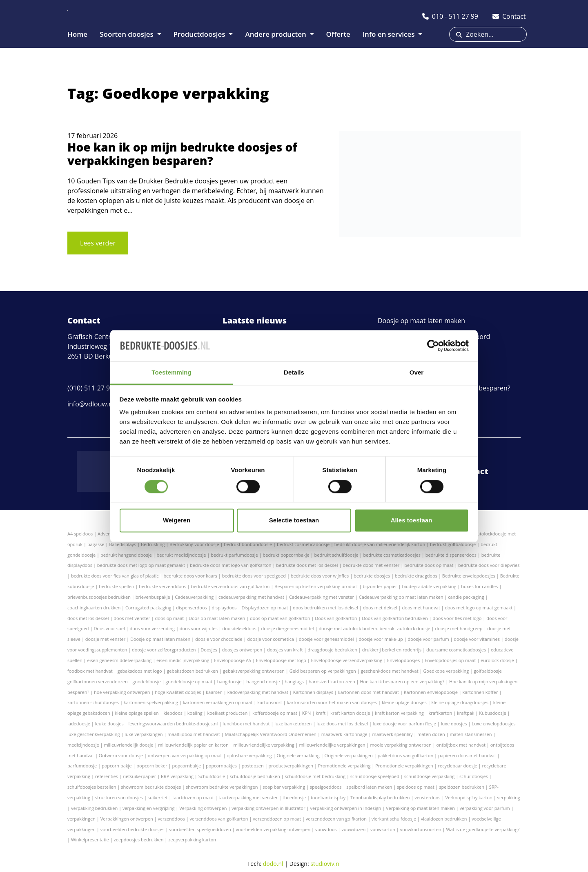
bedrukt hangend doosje (126, 555)
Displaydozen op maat (265, 608)
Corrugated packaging (148, 608)
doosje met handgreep (459, 628)
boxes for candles (479, 586)
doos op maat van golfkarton (280, 618)
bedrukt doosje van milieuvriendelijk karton (380, 544)
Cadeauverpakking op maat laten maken (401, 597)
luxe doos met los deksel (342, 724)
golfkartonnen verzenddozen (98, 681)
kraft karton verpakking (399, 713)
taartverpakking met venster (248, 797)
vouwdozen (353, 829)
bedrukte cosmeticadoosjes (392, 555)
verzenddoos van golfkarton (219, 819)
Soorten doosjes (127, 34)
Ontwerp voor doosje (121, 755)
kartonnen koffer (480, 692)
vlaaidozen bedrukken (444, 819)
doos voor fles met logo (457, 618)
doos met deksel (380, 608)
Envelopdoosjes (403, 660)
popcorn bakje (117, 766)
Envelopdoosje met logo (281, 660)
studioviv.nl (325, 864)
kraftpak (466, 713)
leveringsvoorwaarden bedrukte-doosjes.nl (173, 724)
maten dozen (431, 734)
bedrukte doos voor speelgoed (254, 576)
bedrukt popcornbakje (286, 555)
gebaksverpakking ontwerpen (254, 671)
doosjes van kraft (285, 650)
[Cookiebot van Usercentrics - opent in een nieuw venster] (433, 346)
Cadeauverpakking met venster (322, 597)
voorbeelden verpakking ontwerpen (273, 829)
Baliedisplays (122, 544)
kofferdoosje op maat (275, 713)
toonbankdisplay (328, 797)
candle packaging (466, 597)
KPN (307, 713)
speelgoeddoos (326, 787)
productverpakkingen (291, 766)
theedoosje (294, 797)
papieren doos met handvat (467, 755)
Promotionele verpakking (344, 766)
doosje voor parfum (429, 639)
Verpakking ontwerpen (203, 808)
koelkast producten (227, 713)
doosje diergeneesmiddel (288, 628)
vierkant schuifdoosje (394, 819)
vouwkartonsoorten (421, 829)
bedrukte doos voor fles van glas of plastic (115, 576)
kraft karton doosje (350, 713)
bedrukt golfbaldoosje (453, 544)
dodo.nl (273, 864)
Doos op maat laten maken (217, 618)
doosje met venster (105, 639)
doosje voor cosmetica (271, 639)
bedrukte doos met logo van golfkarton (231, 565)
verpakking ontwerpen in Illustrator (268, 808)
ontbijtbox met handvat (461, 745)
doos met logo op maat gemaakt (479, 608)
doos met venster (132, 618)
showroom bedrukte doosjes (151, 787)
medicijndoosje (83, 745)
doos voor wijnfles (199, 628)
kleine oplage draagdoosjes (460, 702)
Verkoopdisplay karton (469, 797)
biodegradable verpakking (429, 586)
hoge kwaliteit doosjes (178, 692)
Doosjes (209, 650)
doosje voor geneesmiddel (326, 639)
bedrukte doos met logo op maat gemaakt (141, 565)
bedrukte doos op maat (429, 565)
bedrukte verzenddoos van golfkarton (231, 586)
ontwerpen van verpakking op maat (185, 755)
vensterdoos (427, 797)
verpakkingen (81, 819)
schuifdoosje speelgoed (375, 776)
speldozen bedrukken (462, 787)
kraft (321, 713)
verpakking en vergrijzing (149, 808)
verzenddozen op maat (277, 819)
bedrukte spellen (116, 586)
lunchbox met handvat (246, 724)
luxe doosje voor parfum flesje (404, 724)
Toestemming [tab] (171, 373)
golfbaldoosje (488, 671)
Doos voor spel (109, 628)
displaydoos (224, 608)
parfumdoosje (82, 766)
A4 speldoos (80, 534)
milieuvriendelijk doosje (128, 745)
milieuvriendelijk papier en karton (193, 745)
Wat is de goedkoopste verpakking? (483, 829)
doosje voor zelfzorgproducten (164, 650)
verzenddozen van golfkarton (336, 819)
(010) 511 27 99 (90, 388)
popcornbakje (187, 766)
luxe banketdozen (293, 724)
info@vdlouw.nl (91, 404)
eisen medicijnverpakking (183, 660)
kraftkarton (440, 713)
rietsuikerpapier (140, 776)
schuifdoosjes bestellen (92, 787)
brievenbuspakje (153, 597)
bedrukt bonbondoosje (248, 544)
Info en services (390, 34)
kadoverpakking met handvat (258, 692)
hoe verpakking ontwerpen (122, 692)
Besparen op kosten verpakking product (316, 586)
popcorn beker (152, 766)
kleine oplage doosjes (404, 702)
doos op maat (170, 618)
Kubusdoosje (492, 713)
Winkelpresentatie (90, 840)
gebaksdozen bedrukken (192, 671)
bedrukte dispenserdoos (451, 555)
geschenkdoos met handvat (389, 671)
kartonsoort (270, 702)
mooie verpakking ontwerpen (401, 745)
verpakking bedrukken (94, 808)
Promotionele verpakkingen (404, 766)
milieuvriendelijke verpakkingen (332, 745)
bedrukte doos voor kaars (190, 576)
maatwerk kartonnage (344, 734)
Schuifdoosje (212, 776)
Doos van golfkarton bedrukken (395, 618)
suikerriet (158, 797)
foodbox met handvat (90, 671)
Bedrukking (153, 544)
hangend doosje (263, 681)
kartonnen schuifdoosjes (93, 702)
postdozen (253, 766)
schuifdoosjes (474, 776)
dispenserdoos (192, 608)
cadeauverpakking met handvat (251, 597)
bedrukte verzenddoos (163, 586)
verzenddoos (171, 819)
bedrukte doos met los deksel (307, 565)
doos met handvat (421, 608)
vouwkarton (383, 829)
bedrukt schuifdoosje (336, 555)
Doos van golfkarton (336, 618)
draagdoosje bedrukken (332, 650)
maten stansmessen (471, 734)
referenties (107, 776)
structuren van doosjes (119, 797)
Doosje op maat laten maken (421, 321)
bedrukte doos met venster (371, 565)
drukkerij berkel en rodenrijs (392, 650)
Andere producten (276, 34)
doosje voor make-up (381, 639)
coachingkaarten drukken (94, 608)
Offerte (338, 34)
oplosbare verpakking (249, 755)
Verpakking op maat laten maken (420, 808)
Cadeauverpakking (194, 597)
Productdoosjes (200, 34)
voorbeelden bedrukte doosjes (133, 829)
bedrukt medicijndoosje (181, 555)
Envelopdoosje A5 (233, 660)
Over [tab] (417, 373)
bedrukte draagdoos (416, 576)
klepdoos (173, 713)
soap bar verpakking (284, 787)
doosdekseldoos (239, 628)
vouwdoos (326, 829)
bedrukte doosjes (372, 576)
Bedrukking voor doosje (194, 544)
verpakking (509, 797)
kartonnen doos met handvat (369, 692)
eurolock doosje (497, 660)
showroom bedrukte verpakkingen (222, 787)
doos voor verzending (152, 628)
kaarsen (214, 692)
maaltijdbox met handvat (194, 734)
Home (77, 34)
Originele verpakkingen (349, 755)
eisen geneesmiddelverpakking (119, 660)
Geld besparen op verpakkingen (323, 671)
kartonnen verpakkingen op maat (218, 702)
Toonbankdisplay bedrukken (380, 797)
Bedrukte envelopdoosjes (469, 576)
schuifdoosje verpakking (430, 776)
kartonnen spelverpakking (151, 702)
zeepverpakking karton (192, 840)
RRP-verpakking (177, 776)
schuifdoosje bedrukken (255, 776)
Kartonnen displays (313, 692)
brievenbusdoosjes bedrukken (99, 597)
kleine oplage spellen (137, 713)
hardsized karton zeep (332, 681)
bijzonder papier (380, 586)
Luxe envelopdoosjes (493, 724)
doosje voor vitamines (477, 639)
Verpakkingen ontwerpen (127, 819)
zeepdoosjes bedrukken (139, 840)
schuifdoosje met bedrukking (315, 776)
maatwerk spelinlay (392, 734)
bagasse (96, 544)
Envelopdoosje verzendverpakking (347, 660)
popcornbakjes (221, 766)
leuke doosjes (109, 724)
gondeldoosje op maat (189, 681)
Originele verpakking (298, 755)
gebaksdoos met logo (139, 671)
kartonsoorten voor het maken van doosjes (332, 702)
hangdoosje (229, 681)
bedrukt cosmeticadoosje (303, 544)
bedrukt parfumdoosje (234, 555)
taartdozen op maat (193, 797)
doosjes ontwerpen (242, 650)
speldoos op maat (416, 787)
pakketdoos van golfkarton (406, 755)
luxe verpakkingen (144, 734)
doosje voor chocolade (219, 639)
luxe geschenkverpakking (94, 734)
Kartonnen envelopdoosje (431, 692)
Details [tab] (294, 373)
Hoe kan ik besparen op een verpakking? (402, 681)
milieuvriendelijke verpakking (264, 745)
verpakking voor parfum (485, 808)
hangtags (294, 681)
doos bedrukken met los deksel (325, 608)
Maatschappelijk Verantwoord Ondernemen (271, 734)
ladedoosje (79, 724)
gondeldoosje (146, 681)
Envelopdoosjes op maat (450, 660)
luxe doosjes (454, 724)
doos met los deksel (88, 618)
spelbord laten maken (369, 787)
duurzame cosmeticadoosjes (456, 650)
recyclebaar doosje (458, 766)
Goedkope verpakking (446, 671)
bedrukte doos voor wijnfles (320, 576)
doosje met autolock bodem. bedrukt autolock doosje (374, 628)
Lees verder (98, 243)
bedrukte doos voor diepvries (489, 565)
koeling (195, 713)
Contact (472, 471)
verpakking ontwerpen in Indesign (345, 808)
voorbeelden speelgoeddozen (200, 829)
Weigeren (177, 521)
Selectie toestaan (294, 521)
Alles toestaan (412, 521)
